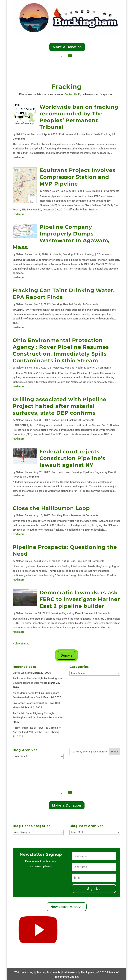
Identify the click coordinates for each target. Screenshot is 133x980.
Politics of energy (84, 254)
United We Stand (22, 673)
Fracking (106, 134)
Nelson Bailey (51, 191)
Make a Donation (67, 47)
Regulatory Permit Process (78, 613)
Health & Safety (72, 304)
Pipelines (88, 472)
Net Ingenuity (89, 972)
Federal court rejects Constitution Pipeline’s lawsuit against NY (72, 458)
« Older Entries (21, 644)
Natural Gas (68, 561)
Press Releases (72, 515)
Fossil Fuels (93, 134)
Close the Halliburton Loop (51, 508)
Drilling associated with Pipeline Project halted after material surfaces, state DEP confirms (60, 406)
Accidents (56, 254)
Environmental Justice (72, 134)
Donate (66, 655)
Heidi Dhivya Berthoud (29, 134)
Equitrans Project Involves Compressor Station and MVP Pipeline (77, 177)
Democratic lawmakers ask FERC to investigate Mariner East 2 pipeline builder (80, 599)
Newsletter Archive (67, 907)
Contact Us (71, 94)
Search (115, 752)
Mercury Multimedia (49, 972)
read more (19, 157)
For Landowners (61, 472)
